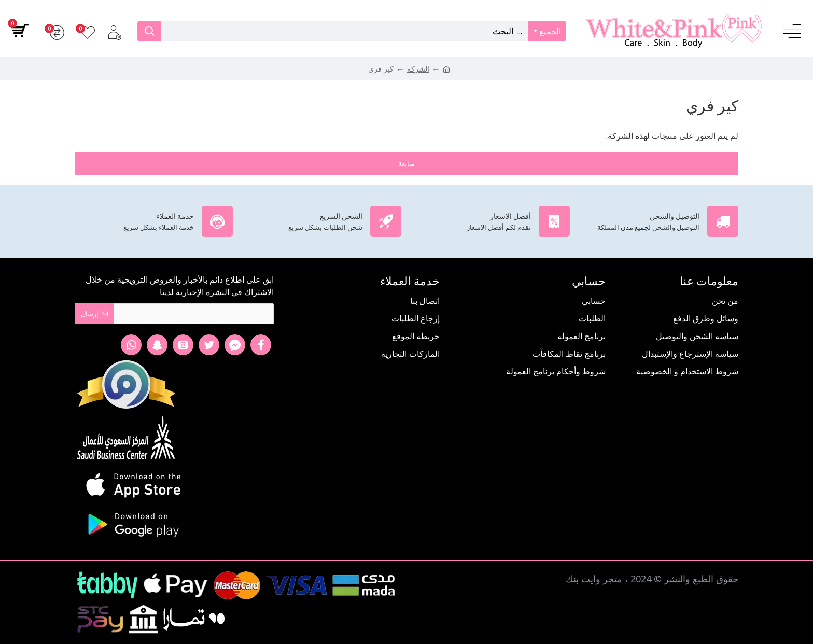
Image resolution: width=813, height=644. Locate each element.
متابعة (406, 163)
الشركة (418, 69)
